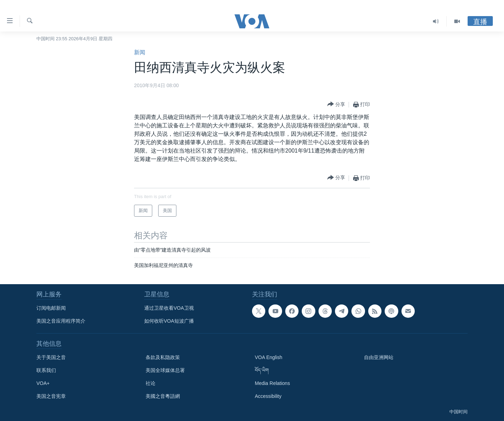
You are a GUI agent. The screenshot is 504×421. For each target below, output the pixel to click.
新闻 (140, 52)
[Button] (336, 104)
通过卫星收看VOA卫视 (169, 308)
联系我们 (46, 370)
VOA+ (43, 383)
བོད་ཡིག (262, 370)
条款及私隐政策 (163, 357)
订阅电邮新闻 (51, 308)
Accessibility (268, 396)
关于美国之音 (51, 357)
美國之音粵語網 (163, 396)
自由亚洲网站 (379, 357)
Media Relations (272, 383)
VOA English (269, 357)
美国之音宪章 (51, 396)
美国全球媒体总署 (165, 370)
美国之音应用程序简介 (61, 321)
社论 (150, 383)
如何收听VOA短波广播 (169, 321)
